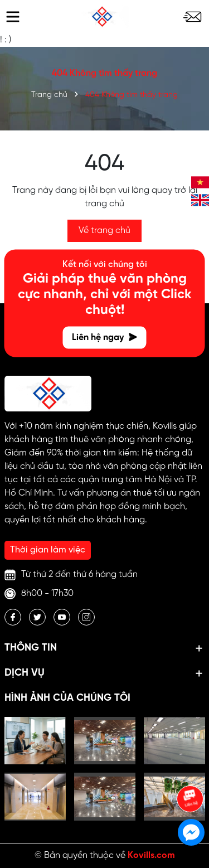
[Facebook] (13, 617)
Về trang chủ (104, 231)
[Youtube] (62, 617)
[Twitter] (37, 617)
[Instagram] (86, 617)
